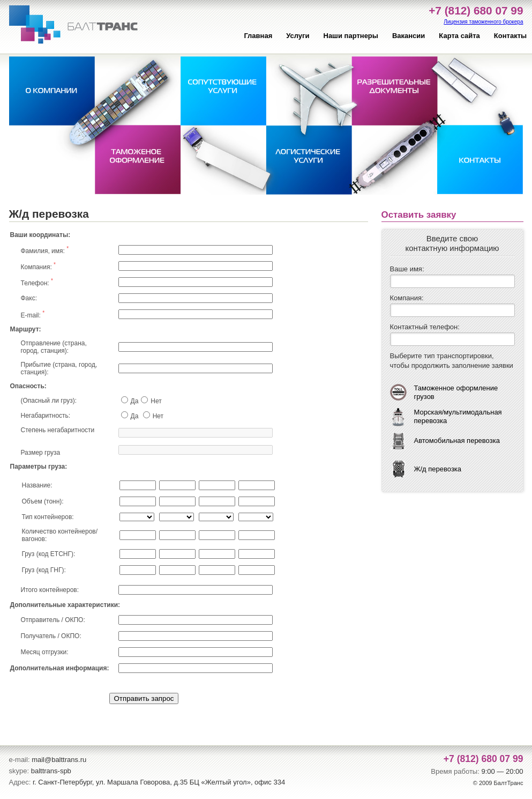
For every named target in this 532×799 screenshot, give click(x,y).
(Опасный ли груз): (49, 401)
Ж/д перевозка (438, 469)
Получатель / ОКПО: (51, 636)
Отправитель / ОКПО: (53, 620)
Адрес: (20, 782)
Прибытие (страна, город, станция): (59, 368)
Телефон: (37, 282)
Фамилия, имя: (45, 250)
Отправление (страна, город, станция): (54, 347)
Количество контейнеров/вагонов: (60, 535)
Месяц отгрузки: (45, 652)
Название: (37, 485)
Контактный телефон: (425, 327)
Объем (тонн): (43, 501)
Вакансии (409, 36)
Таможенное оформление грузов (456, 392)
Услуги (298, 36)
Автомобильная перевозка (457, 441)
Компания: (39, 266)
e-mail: (20, 760)
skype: (19, 771)
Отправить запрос (144, 698)
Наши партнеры (351, 36)
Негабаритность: (46, 416)
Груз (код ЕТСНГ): (49, 554)
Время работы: (455, 771)
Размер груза (41, 453)
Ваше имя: (407, 269)
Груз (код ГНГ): (44, 570)
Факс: (29, 298)
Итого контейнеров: (50, 590)
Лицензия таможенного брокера (483, 22)
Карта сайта (459, 36)
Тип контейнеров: (48, 517)
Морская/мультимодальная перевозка (458, 416)
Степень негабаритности (58, 430)
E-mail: (33, 315)
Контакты (510, 36)
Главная (258, 36)
